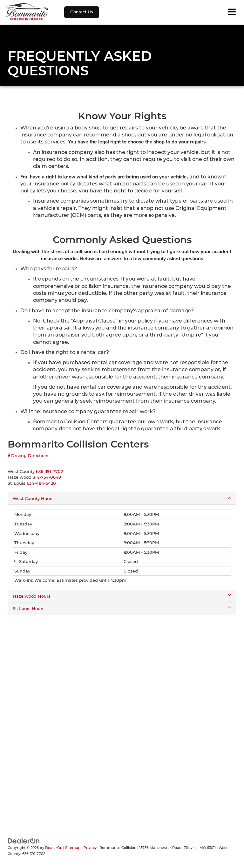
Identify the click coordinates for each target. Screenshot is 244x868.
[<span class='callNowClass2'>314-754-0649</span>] (47, 477)
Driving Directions (29, 455)
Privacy (90, 848)
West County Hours (122, 498)
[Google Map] (122, 704)
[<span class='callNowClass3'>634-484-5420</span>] (41, 483)
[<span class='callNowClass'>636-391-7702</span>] (49, 471)
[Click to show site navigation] (232, 12)
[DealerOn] (24, 840)
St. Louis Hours (122, 608)
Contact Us (82, 12)
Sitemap (73, 848)
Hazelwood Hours (122, 596)
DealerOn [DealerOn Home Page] (54, 848)
